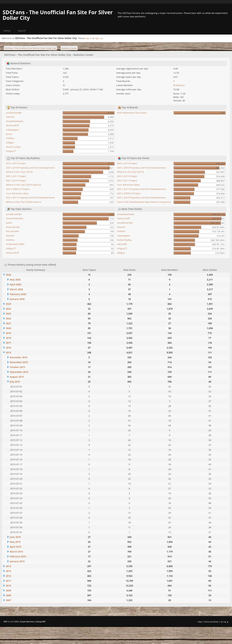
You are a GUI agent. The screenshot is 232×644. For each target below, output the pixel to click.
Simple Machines (27, 622)
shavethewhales (15, 121)
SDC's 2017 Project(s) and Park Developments (30, 198)
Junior (9, 134)
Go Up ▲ (225, 622)
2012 (8, 576)
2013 (8, 571)
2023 (8, 314)
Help (200, 622)
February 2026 (18, 294)
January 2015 (17, 561)
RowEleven (179, 85)
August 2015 (17, 377)
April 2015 (15, 547)
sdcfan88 (122, 244)
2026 (8, 275)
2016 (8, 348)
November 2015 (19, 362)
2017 (8, 343)
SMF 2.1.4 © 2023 (11, 622)
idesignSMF (41, 622)
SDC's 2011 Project (16, 176)
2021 (8, 323)
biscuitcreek (12, 231)
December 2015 (19, 357)
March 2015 (16, 552)
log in (88, 38)
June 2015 (15, 537)
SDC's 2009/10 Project (18, 189)
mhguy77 (11, 151)
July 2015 (15, 382)
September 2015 (19, 372)
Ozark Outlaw (13, 147)
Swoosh (10, 117)
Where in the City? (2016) (19, 172)
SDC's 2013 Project (16, 163)
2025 (8, 304)
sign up (99, 38)
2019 (8, 333)
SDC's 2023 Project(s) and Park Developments (142, 198)
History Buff (12, 125)
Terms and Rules (211, 622)
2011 (8, 581)
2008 (8, 595)
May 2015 (15, 542)
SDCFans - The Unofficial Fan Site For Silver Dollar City (58, 15)
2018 (8, 338)
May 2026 (15, 280)
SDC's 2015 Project (16, 181)
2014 (8, 566)
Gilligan (10, 143)
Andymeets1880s (15, 244)
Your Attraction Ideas (17, 193)
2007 (8, 600)
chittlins (10, 138)
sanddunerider (14, 113)
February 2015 (18, 557)
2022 (8, 319)
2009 (8, 591)
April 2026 (15, 285)
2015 (8, 353)
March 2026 (16, 289)
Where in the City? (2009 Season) (23, 202)
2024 (8, 309)
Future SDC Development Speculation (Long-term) (144, 202)
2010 (8, 586)
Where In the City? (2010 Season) (24, 185)
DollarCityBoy (124, 240)
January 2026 (17, 299)
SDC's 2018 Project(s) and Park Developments (30, 168)
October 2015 (17, 367)
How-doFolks (13, 227)
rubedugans (12, 130)
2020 (8, 328)
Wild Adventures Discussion (132, 113)
